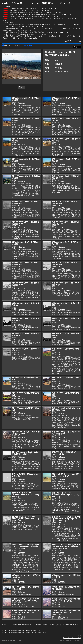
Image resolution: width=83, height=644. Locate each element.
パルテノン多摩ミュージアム (72, 638)
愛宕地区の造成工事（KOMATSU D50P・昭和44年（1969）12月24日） (26, 518)
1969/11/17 (58, 64)
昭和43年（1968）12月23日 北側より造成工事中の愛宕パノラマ (25, 453)
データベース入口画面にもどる (36, 633)
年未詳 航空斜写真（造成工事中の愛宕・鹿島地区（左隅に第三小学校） (26, 600)
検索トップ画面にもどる (34, 631)
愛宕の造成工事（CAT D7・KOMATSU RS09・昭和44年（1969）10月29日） (26, 495)
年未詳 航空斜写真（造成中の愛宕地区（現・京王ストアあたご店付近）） (26, 612)
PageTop (79, 635)
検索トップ (7, 45)
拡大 (21, 87)
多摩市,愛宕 (58, 68)
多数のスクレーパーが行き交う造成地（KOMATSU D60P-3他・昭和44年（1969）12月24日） (66, 519)
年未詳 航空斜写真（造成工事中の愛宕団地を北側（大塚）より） (66, 612)
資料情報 (17, 45)
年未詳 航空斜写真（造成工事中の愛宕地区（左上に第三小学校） (66, 600)
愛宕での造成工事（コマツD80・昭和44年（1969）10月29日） (66, 475)
